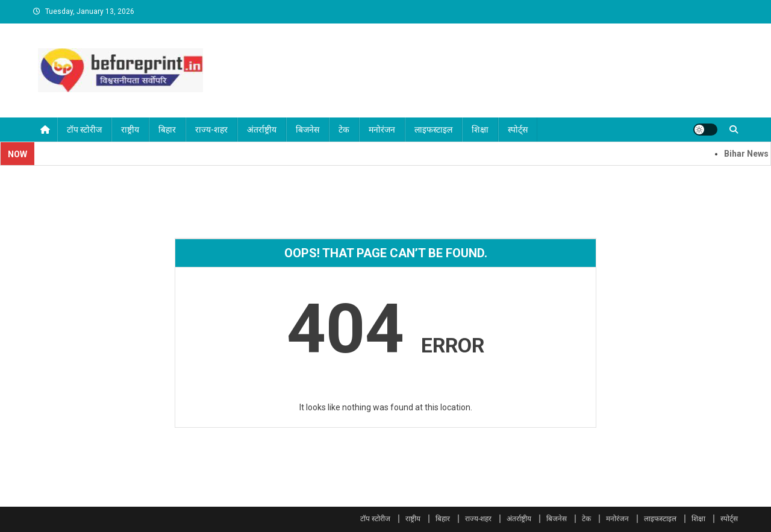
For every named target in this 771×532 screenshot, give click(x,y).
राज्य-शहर (211, 130)
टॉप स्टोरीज (84, 130)
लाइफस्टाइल (433, 130)
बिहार (167, 130)
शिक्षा (480, 130)
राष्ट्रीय (130, 130)
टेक (344, 130)
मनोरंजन (382, 130)
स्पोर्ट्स (518, 130)
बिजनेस (307, 130)
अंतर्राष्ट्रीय (262, 130)
